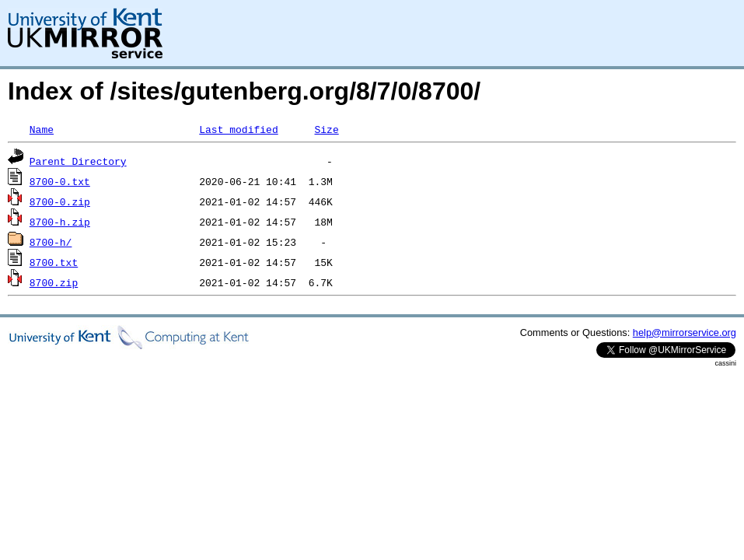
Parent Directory (78, 161)
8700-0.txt (60, 181)
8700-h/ (51, 242)
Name (42, 129)
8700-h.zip (60, 222)
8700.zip (54, 282)
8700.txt (54, 262)
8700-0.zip (60, 201)
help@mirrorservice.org (685, 332)
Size (326, 129)
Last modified (238, 129)
